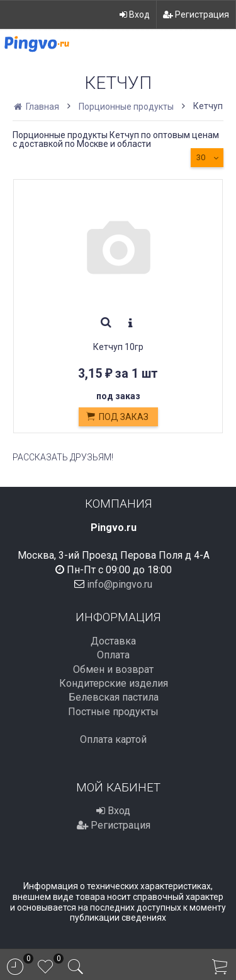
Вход (135, 15)
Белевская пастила (114, 697)
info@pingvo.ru (120, 584)
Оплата (113, 655)
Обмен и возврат (113, 669)
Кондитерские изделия (114, 683)
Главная (37, 107)
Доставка (113, 641)
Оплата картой (113, 739)
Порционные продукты (126, 107)
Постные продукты (113, 712)
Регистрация (196, 15)
